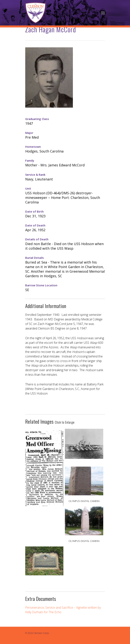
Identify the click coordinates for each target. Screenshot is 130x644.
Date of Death (35, 225)
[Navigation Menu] (103, 13)
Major (29, 133)
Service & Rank (35, 175)
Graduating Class (37, 119)
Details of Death (37, 239)
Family (30, 160)
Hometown (33, 147)
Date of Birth (34, 211)
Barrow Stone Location (41, 285)
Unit (28, 188)
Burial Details (35, 258)
